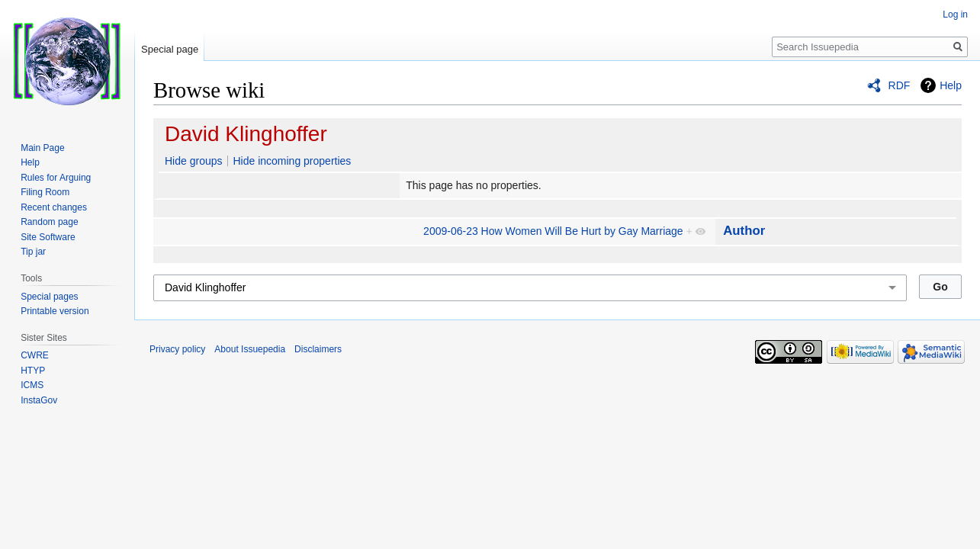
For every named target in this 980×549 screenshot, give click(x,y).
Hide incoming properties (292, 161)
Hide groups (194, 161)
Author (744, 231)
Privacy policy (177, 349)
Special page (170, 49)
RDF (900, 85)
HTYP (33, 371)
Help (951, 85)
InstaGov (39, 400)
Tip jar (33, 252)
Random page (49, 222)
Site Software (48, 237)
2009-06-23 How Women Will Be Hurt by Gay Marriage (553, 231)
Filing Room (45, 192)
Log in (955, 14)
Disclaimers (318, 349)
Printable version (55, 311)
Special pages (49, 297)
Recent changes (54, 207)
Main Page (42, 148)
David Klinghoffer (246, 134)
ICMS (32, 385)
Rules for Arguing (56, 178)
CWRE (35, 355)
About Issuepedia (250, 349)
